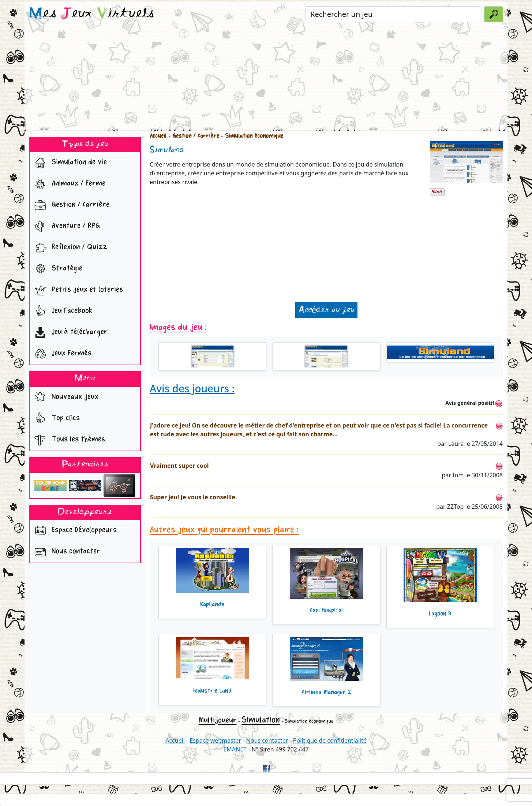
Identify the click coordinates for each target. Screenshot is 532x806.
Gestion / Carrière (70, 205)
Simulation (261, 720)
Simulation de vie (69, 163)
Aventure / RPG (65, 227)
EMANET (235, 749)
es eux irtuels (92, 14)
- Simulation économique (251, 136)
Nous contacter (66, 552)
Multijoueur (218, 720)
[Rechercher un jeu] (393, 14)
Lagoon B (440, 613)
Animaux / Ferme (68, 184)
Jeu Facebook (62, 311)
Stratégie (57, 269)
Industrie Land (212, 691)
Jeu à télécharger (69, 333)
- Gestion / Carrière (193, 136)
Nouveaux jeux (65, 398)
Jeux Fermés (61, 354)
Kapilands (212, 604)
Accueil (158, 136)
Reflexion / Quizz (69, 248)
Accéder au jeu (326, 310)
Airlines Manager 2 (326, 692)
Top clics (55, 419)
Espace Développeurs (74, 531)
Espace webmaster (215, 740)
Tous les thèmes (68, 440)
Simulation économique (309, 721)
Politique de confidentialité (330, 740)
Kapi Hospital (326, 610)
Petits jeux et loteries (77, 290)
